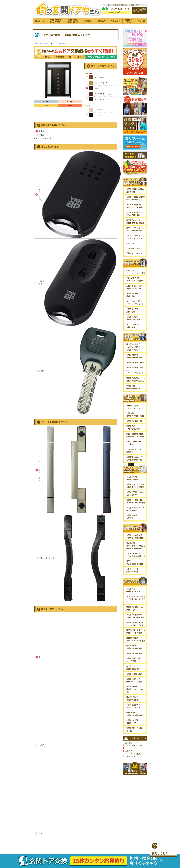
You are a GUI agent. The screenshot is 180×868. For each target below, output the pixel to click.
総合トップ (40, 21)
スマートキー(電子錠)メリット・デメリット (135, 303)
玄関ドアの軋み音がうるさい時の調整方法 (135, 616)
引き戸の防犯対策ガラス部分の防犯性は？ (136, 555)
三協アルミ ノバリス (134, 253)
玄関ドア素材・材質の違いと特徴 (135, 191)
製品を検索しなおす (42, 43)
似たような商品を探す (60, 43)
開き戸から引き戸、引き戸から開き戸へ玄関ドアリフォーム (134, 347)
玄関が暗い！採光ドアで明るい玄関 (135, 415)
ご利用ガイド (130, 756)
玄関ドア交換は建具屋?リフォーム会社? (135, 689)
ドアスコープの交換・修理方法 (132, 310)
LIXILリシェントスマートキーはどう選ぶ (136, 272)
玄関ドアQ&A (129, 21)
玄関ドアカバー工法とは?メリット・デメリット (135, 370)
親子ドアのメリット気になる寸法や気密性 (135, 221)
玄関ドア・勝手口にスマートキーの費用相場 (136, 501)
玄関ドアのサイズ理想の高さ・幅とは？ (135, 680)
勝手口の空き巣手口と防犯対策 (135, 563)
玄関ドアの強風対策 (134, 421)
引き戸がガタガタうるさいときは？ (133, 706)
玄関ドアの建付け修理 (135, 363)
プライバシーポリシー (134, 745)
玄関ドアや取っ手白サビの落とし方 (133, 660)
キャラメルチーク (97, 77)
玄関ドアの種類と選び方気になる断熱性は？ (136, 198)
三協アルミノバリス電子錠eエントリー (134, 287)
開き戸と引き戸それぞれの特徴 (132, 698)
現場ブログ (115, 21)
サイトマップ (130, 748)
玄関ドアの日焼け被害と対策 (133, 427)
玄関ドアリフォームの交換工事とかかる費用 (135, 486)
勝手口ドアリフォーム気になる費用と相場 (135, 229)
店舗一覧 (141, 21)
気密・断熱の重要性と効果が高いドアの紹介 (135, 435)
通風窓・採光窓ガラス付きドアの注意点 (136, 639)
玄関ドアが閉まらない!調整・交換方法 (135, 608)
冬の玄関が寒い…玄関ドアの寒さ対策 (134, 647)
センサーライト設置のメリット (132, 570)
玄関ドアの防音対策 (134, 653)
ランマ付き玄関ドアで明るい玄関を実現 (135, 214)
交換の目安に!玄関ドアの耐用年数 (134, 714)
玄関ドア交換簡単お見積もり (56, 21)
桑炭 (92, 88)
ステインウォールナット (99, 99)
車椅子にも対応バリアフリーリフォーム (136, 407)
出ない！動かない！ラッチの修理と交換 (134, 356)
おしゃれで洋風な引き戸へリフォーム (134, 237)
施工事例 (87, 21)
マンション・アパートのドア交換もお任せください (136, 599)
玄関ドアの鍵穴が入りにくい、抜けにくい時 (135, 624)
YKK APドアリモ (133, 248)
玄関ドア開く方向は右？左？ (134, 729)
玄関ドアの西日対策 (134, 674)
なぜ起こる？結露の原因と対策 (133, 668)
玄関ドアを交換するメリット (133, 590)
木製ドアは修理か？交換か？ (133, 387)
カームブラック (96, 115)
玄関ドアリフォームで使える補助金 (135, 509)
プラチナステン (96, 110)
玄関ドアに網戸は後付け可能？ (133, 295)
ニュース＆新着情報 (133, 754)
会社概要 (129, 743)
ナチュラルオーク (97, 83)
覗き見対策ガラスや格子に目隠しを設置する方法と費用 (136, 546)
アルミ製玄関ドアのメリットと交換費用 (134, 206)
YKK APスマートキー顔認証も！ (135, 451)
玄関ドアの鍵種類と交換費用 (132, 478)
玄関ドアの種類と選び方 (73, 21)
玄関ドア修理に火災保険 (132, 517)
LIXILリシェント (133, 243)
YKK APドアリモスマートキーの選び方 (135, 279)
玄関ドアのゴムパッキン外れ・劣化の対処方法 (136, 379)
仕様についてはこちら (45, 138)
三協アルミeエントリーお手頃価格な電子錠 (135, 458)
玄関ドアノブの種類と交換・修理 (133, 318)
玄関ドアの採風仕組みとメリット (133, 722)
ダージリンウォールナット (100, 94)
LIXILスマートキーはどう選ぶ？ (135, 443)
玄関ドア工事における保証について (135, 494)
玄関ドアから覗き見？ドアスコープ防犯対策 (135, 537)
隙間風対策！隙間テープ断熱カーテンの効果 (136, 632)
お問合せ (129, 751)
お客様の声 (101, 21)
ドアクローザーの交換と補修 (133, 326)
